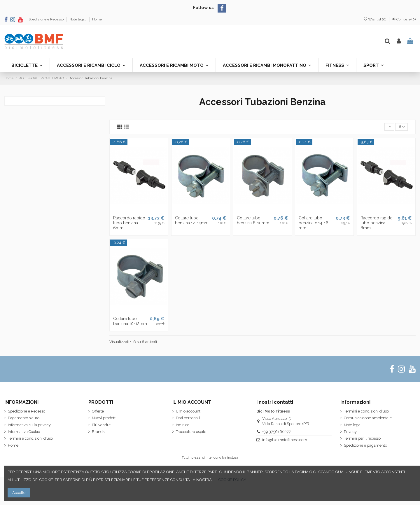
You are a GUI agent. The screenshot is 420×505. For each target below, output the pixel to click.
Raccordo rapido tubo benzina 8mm (377, 223)
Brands (98, 432)
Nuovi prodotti (104, 418)
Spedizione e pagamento (365, 445)
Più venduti (102, 425)
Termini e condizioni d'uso (30, 438)
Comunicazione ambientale (368, 418)
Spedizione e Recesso (47, 19)
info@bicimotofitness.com (285, 440)
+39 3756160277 (276, 432)
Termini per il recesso (362, 438)
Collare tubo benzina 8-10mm (253, 220)
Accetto (19, 493)
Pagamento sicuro (24, 418)
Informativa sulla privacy (29, 425)
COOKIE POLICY (232, 480)
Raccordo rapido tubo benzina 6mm (129, 223)
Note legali (78, 19)
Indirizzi (183, 425)
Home (97, 19)
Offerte (98, 411)
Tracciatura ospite (191, 432)
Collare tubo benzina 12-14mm (192, 220)
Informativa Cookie (24, 432)
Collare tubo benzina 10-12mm (130, 321)
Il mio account (188, 411)
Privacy (350, 432)
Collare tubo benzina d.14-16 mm (314, 223)
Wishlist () (375, 19)
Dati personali (188, 418)
